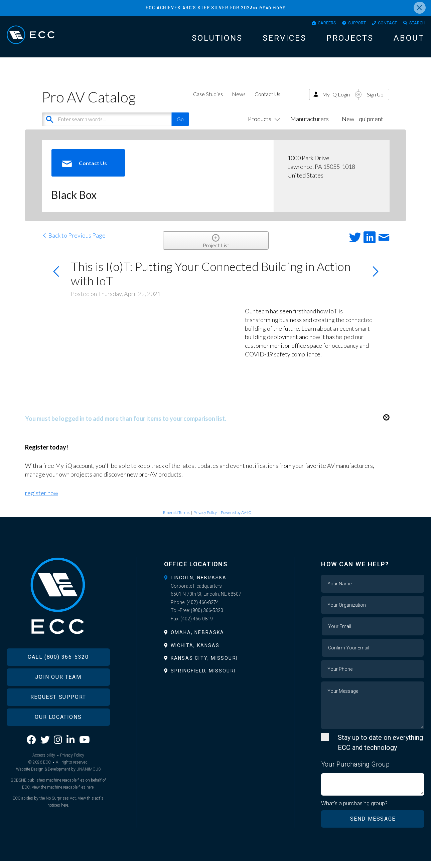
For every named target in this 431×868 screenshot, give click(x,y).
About (409, 41)
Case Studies (208, 101)
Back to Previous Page (74, 242)
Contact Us (267, 101)
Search (415, 24)
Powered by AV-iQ (236, 519)
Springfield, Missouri (203, 677)
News (239, 101)
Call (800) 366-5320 (58, 675)
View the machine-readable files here (63, 805)
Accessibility (44, 773)
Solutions (217, 41)
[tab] (216, 584)
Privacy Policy (205, 519)
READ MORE (272, 8)
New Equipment (363, 125)
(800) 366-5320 (207, 617)
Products (263, 125)
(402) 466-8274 (203, 609)
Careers (311, 24)
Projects (350, 41)
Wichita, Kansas (195, 652)
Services (284, 41)
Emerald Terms (176, 519)
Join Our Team (58, 695)
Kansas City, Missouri (204, 665)
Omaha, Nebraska (198, 639)
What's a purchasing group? (355, 810)
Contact (382, 24)
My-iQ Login (336, 101)
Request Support (58, 715)
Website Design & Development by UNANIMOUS (58, 787)
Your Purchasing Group (355, 771)
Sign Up (375, 101)
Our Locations (58, 735)
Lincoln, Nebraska (199, 584)
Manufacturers (310, 125)
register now (42, 500)
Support (346, 24)
